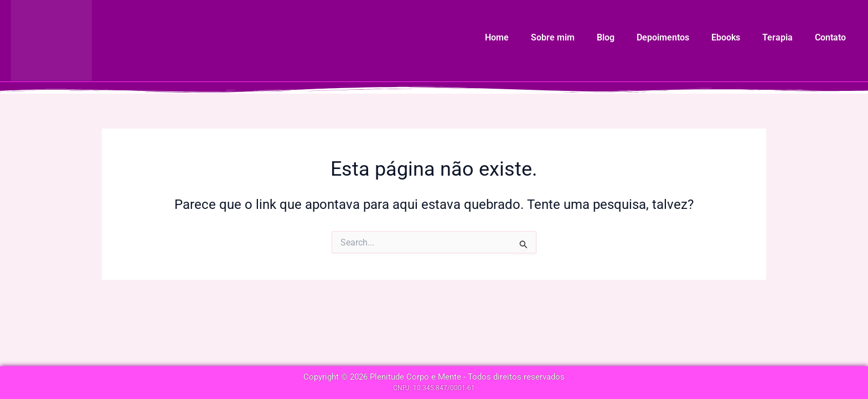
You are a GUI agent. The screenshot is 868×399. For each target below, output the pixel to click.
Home (497, 37)
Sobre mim (553, 37)
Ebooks (726, 37)
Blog (606, 37)
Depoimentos (663, 37)
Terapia (777, 37)
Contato (830, 37)
